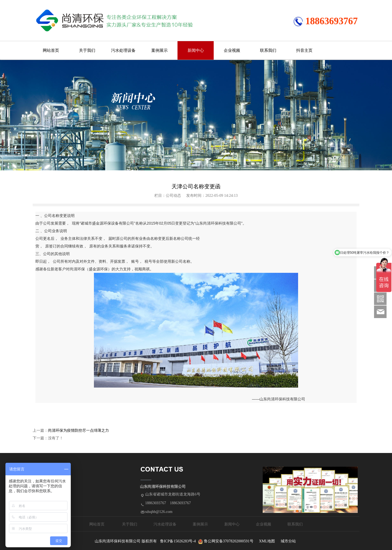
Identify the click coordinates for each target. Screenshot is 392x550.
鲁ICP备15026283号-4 (178, 541)
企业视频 (232, 50)
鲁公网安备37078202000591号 (229, 541)
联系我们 (268, 50)
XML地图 (267, 541)
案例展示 (160, 50)
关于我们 (87, 50)
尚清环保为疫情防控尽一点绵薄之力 (78, 430)
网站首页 (51, 50)
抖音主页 (304, 50)
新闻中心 (196, 50)
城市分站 (288, 541)
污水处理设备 (123, 50)
